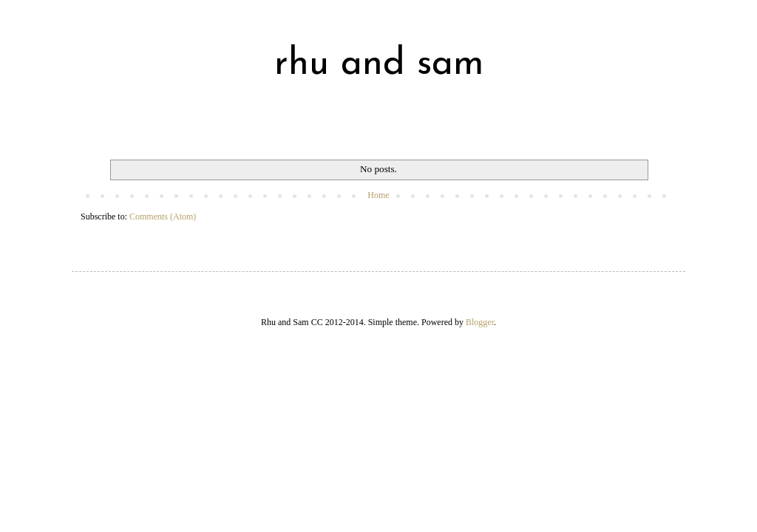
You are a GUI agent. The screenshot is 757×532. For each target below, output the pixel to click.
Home (378, 195)
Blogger (480, 322)
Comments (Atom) (163, 216)
